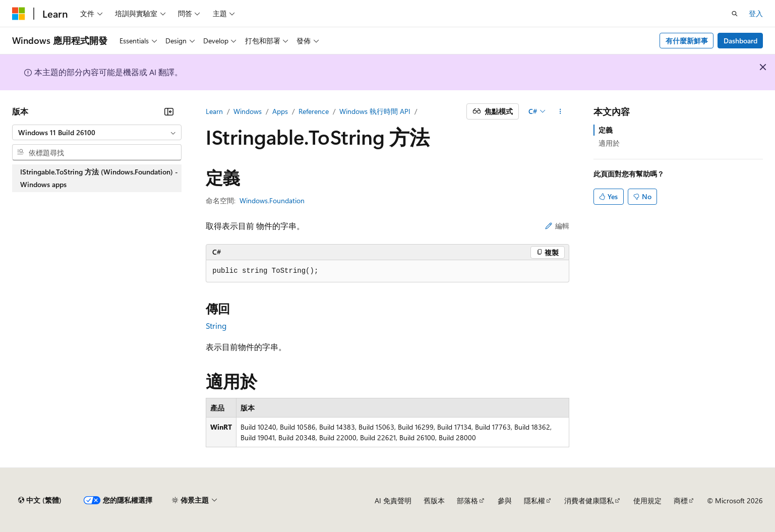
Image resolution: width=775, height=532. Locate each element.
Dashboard (740, 41)
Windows (248, 111)
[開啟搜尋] (735, 14)
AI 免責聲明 (393, 500)
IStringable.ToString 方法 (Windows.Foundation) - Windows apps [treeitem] (99, 178)
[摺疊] (169, 111)
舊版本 (434, 500)
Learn (214, 111)
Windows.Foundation (272, 200)
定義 (606, 130)
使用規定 (647, 500)
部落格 (467, 500)
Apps (280, 111)
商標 (681, 500)
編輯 (557, 226)
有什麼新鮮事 (687, 41)
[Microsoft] (19, 14)
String (216, 326)
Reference (314, 111)
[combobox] (97, 133)
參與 (505, 500)
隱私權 (534, 500)
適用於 (609, 143)
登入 (756, 13)
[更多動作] (560, 111)
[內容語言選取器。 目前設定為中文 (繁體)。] (40, 500)
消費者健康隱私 (589, 500)
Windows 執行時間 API (375, 111)
